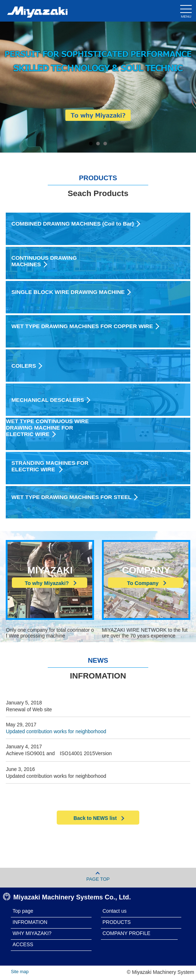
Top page (23, 911)
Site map (20, 972)
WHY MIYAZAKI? (32, 933)
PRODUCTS (117, 922)
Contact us (115, 911)
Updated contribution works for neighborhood (56, 731)
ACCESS (23, 944)
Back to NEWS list (98, 818)
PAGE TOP (98, 877)
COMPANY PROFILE (127, 933)
